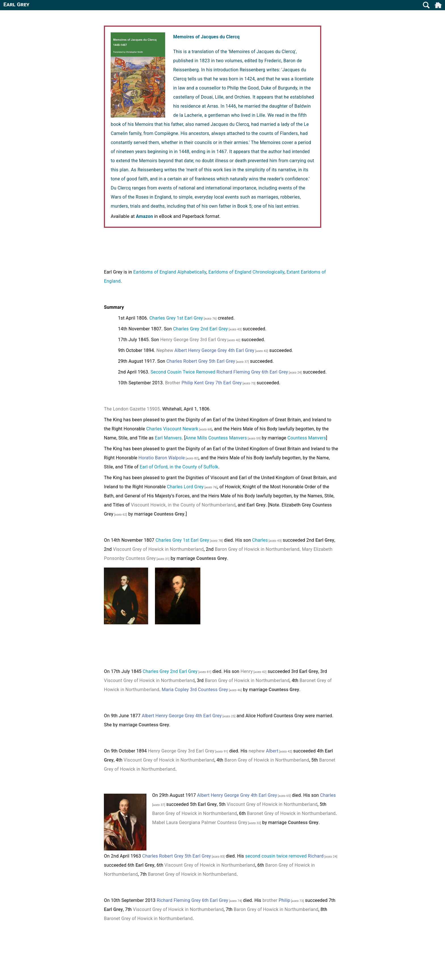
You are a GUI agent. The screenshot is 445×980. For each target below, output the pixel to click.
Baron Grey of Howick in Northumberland (257, 549)
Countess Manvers (307, 438)
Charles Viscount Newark (172, 429)
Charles (260, 540)
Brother (173, 383)
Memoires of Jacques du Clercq (206, 37)
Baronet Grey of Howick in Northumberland (291, 813)
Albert (272, 751)
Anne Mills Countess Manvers (216, 438)
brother (270, 900)
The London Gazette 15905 (132, 409)
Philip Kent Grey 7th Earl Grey (212, 383)
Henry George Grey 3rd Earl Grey (193, 340)
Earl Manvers (168, 438)
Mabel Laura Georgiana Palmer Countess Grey (200, 822)
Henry (247, 671)
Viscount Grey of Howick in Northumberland (158, 549)
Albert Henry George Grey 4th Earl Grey (215, 350)
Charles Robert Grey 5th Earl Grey (201, 361)
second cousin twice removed (276, 856)
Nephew (165, 350)
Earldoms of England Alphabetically (170, 272)
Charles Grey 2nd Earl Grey (201, 329)
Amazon (144, 216)
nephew (257, 751)
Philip (285, 900)
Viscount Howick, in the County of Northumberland (183, 505)
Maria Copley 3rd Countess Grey (195, 690)
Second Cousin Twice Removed (183, 372)
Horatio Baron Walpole (162, 458)
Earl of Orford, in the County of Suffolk (179, 467)
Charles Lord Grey (185, 487)
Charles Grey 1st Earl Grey (176, 318)
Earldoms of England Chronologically (246, 272)
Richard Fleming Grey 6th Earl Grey (252, 372)
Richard (316, 856)
